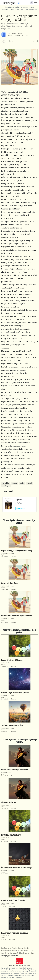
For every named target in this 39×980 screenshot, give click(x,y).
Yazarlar (15, 948)
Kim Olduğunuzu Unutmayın (11, 835)
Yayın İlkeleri (5, 953)
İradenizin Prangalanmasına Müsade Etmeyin (17, 868)
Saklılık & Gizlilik (29, 951)
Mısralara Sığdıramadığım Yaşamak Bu (15, 770)
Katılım (21, 948)
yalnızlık (30, 483)
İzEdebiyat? (14, 953)
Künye (33, 953)
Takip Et (20, 33)
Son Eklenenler (6, 948)
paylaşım (14, 483)
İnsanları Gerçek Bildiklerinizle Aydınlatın (15, 693)
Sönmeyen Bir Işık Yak (9, 802)
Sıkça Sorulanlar (24, 953)
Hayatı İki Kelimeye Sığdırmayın (12, 660)
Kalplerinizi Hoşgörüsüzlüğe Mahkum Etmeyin (17, 551)
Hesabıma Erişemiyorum (9, 951)
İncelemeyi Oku (21, 508)
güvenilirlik (6, 483)
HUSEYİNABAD (12, 33)
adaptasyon (6, 486)
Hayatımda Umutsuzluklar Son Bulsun (14, 933)
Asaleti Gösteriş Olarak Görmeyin (13, 900)
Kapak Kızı (19, 500)
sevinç (22, 483)
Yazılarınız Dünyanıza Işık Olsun (12, 725)
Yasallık (20, 951)
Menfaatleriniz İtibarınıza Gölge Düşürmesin (17, 616)
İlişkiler (10, 35)
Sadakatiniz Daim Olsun (10, 583)
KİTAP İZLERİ (8, 492)
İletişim (26, 948)
